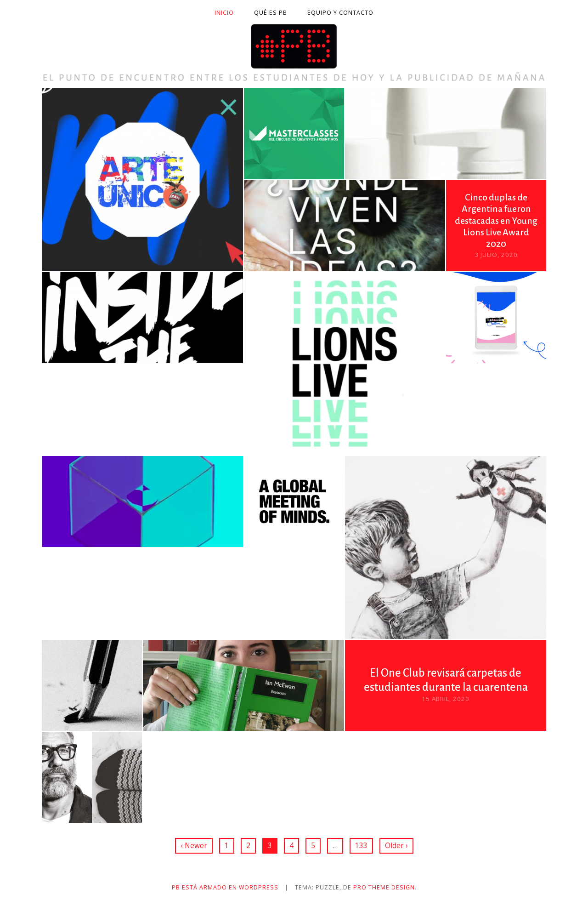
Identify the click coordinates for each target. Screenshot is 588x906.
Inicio (224, 13)
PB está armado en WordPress (225, 887)
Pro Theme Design (384, 887)
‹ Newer (194, 845)
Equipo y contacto (340, 13)
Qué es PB (271, 13)
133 (361, 845)
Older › (396, 845)
